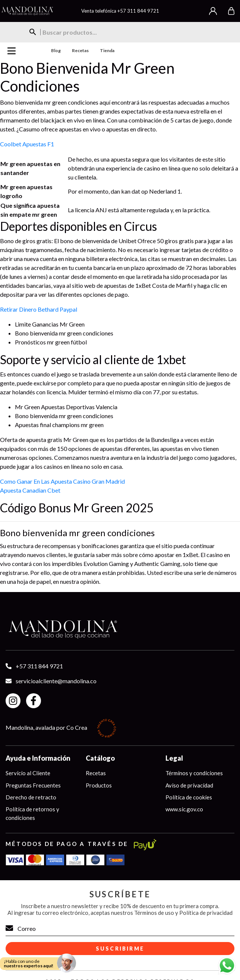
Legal (174, 758)
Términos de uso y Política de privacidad (183, 913)
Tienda (107, 50)
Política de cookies (189, 797)
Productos (99, 785)
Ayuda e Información (38, 758)
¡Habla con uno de (29, 963)
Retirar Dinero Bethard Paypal (39, 309)
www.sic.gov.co (184, 809)
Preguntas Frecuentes (33, 785)
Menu (12, 51)
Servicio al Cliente (28, 773)
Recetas (80, 50)
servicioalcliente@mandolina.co (56, 681)
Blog (56, 50)
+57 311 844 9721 (138, 11)
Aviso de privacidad (189, 785)
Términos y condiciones (194, 773)
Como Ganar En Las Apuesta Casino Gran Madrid (62, 481)
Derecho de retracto (31, 797)
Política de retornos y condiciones (32, 814)
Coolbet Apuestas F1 (27, 144)
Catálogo (100, 758)
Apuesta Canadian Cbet (30, 490)
